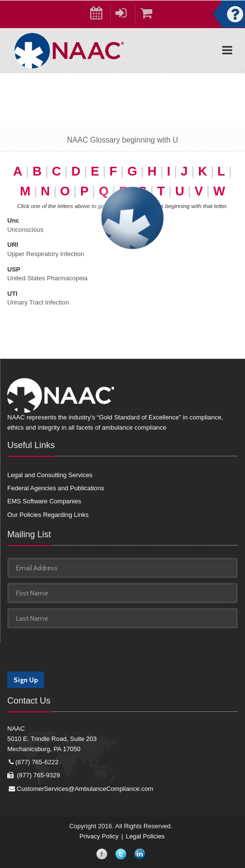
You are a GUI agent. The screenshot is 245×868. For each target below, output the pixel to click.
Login (125, 15)
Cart (150, 15)
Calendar (100, 15)
